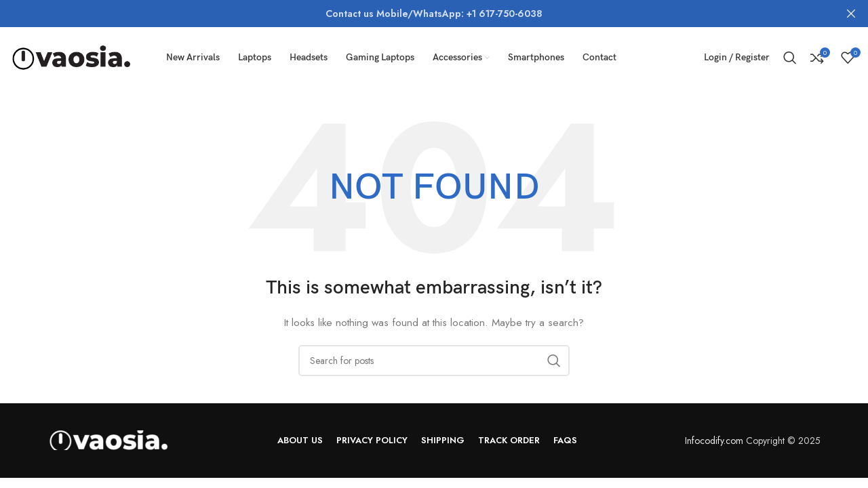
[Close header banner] (851, 14)
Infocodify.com (714, 441)
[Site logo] (71, 56)
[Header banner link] (414, 14)
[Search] (790, 58)
